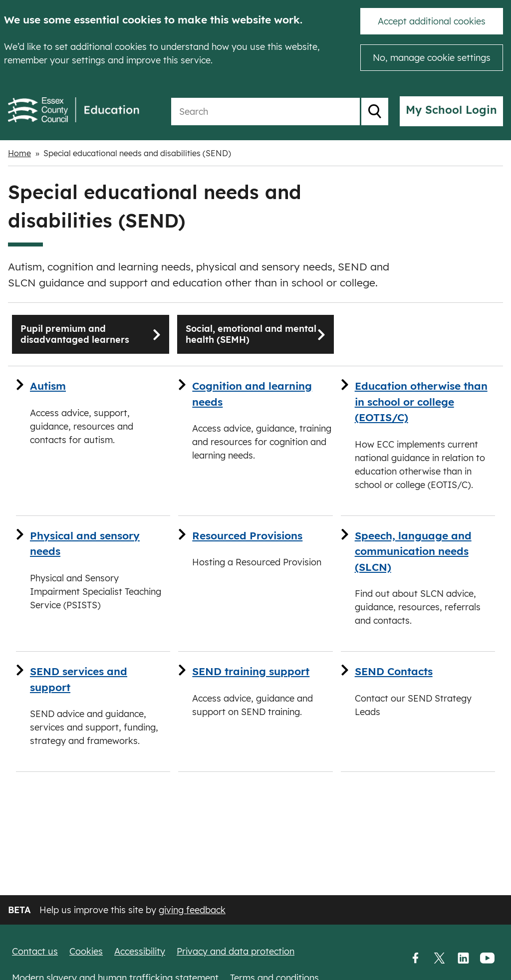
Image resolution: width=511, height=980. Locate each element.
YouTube (487, 959)
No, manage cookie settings (432, 58)
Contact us (35, 951)
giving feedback (192, 910)
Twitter (439, 959)
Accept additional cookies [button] (432, 21)
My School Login (451, 110)
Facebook (415, 959)
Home (19, 153)
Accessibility (140, 951)
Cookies (86, 951)
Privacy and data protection (236, 951)
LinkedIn (463, 959)
